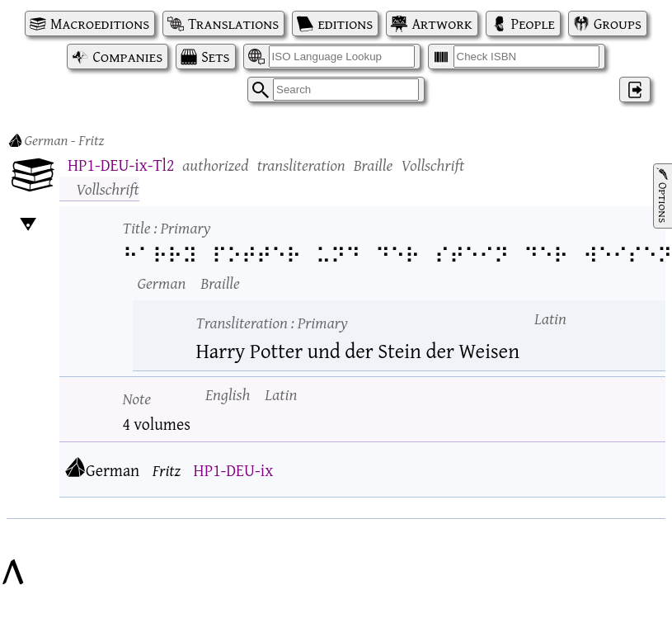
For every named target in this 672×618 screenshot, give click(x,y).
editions (345, 24)
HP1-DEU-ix (234, 470)
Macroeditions (100, 24)
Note (137, 398)
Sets (215, 57)
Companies (127, 57)
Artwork (442, 24)
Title (167, 227)
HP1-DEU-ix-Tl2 (121, 165)
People (533, 24)
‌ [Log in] (635, 90)
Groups (618, 24)
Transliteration (272, 322)
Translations (233, 24)
